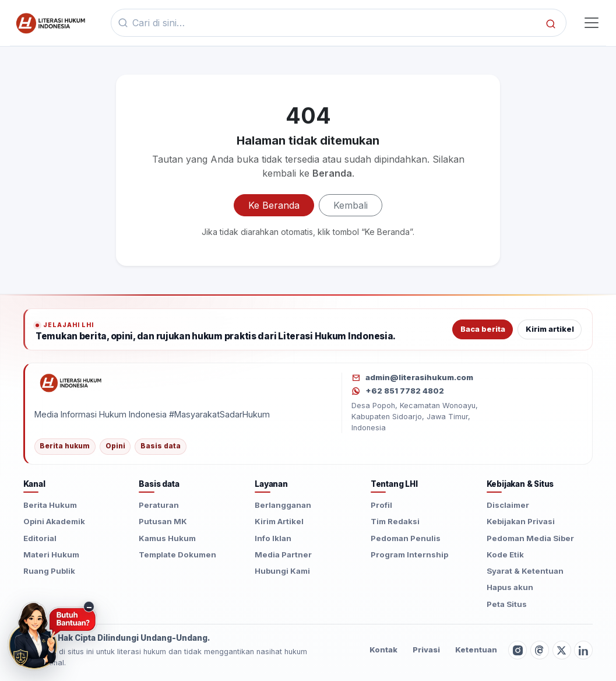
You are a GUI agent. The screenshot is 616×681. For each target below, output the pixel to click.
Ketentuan (476, 650)
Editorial (40, 538)
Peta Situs (507, 604)
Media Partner (283, 554)
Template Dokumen (177, 554)
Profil (381, 505)
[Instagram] (518, 650)
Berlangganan (283, 505)
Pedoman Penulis (406, 538)
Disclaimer (508, 505)
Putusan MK (163, 521)
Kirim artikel (550, 329)
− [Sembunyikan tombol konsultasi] (89, 607)
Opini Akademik (54, 521)
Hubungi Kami (282, 571)
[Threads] (540, 650)
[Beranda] (50, 23)
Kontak (383, 650)
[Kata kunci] (335, 23)
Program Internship (409, 554)
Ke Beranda (274, 205)
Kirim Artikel (279, 521)
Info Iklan (273, 538)
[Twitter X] (562, 650)
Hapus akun (510, 587)
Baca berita (483, 329)
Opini (115, 446)
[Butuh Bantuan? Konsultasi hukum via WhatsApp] (52, 636)
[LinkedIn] (583, 650)
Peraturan (159, 505)
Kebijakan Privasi (521, 521)
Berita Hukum (50, 505)
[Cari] (551, 23)
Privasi (426, 650)
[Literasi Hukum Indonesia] (182, 382)
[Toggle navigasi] (591, 23)
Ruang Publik (49, 571)
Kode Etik (505, 554)
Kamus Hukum (167, 538)
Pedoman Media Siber (530, 538)
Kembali (351, 205)
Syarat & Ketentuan (525, 571)
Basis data (161, 446)
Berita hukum (65, 446)
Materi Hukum (51, 554)
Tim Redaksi (395, 521)
